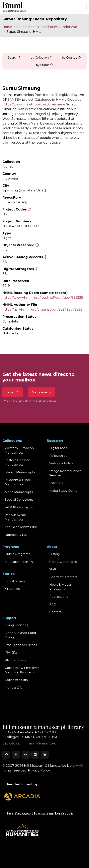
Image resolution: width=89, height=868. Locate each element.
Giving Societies (16, 625)
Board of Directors (63, 577)
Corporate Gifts (16, 680)
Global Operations (63, 562)
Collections (25, 27)
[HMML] (14, 7)
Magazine (42, 392)
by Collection (42, 58)
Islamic (8, 167)
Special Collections (19, 500)
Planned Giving (16, 660)
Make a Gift (13, 688)
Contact (55, 612)
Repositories (48, 27)
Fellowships (58, 456)
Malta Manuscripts (19, 492)
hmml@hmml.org (42, 743)
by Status (44, 65)
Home (7, 27)
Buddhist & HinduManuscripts (18, 482)
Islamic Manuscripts (20, 472)
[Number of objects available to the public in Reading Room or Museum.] (45, 257)
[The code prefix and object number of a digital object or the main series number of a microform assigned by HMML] (29, 209)
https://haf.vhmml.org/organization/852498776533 (42, 309)
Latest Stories (15, 581)
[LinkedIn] (35, 755)
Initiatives (56, 483)
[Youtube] (26, 755)
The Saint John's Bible (21, 527)
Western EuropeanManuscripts (19, 450)
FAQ (53, 604)
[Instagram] (16, 755)
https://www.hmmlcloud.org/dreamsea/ (34, 104)
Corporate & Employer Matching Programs (22, 670)
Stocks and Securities (21, 645)
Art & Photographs (19, 507)
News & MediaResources (60, 587)
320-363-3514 (13, 743)
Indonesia (69, 27)
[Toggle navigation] (83, 7)
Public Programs (17, 554)
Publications (59, 597)
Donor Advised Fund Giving (20, 635)
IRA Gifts (11, 652)
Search (15, 58)
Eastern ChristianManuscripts (17, 462)
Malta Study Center (64, 491)
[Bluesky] (45, 755)
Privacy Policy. (39, 770)
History (55, 554)
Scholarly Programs (19, 562)
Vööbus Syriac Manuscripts (15, 517)
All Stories (12, 589)
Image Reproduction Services (65, 473)
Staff (53, 569)
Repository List (16, 535)
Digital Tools (58, 448)
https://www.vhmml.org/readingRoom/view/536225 (43, 298)
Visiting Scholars (61, 463)
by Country (72, 58)
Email (13, 392)
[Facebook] (6, 755)
